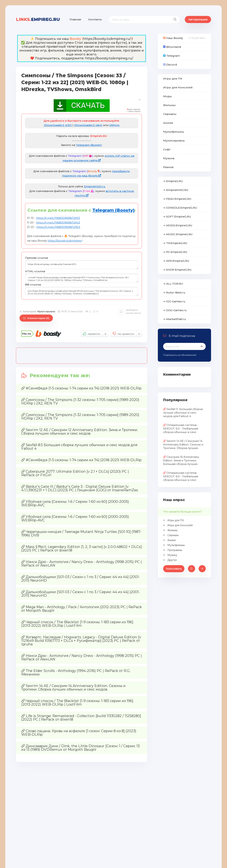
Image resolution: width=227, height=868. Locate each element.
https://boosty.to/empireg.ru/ (107, 39)
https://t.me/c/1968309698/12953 (58, 227)
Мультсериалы (46, 311)
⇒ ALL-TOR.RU (173, 284)
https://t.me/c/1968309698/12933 (58, 218)
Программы (174, 550)
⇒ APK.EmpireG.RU (176, 261)
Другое (172, 560)
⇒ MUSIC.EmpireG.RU (178, 234)
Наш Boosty (173, 38)
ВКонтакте (172, 47)
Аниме (168, 123)
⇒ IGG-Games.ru (174, 301)
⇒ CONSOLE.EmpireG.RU (180, 208)
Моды (168, 96)
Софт (167, 149)
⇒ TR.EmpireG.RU (175, 243)
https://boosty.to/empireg (65, 241)
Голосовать (174, 569)
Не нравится (126, 334)
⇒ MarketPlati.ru (175, 319)
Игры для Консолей (178, 87)
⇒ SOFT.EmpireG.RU (177, 217)
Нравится (95, 334)
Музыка (169, 158)
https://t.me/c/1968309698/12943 (58, 223)
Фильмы (169, 105)
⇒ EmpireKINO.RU (176, 190)
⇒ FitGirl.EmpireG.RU (177, 199)
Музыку (172, 555)
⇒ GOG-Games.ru (175, 310)
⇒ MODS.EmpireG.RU (178, 225)
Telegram (171, 56)
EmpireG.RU (38, 19)
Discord (170, 65)
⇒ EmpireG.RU (173, 181)
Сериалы (170, 114)
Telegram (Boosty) (89, 145)
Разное (168, 167)
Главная (75, 19)
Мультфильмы (174, 132)
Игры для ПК (173, 79)
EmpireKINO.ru (95, 186)
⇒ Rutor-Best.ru (174, 292)
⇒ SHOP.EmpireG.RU (177, 270)
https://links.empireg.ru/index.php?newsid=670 (82, 265)
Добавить (129, 312)
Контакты (95, 19)
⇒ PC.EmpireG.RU (175, 252)
